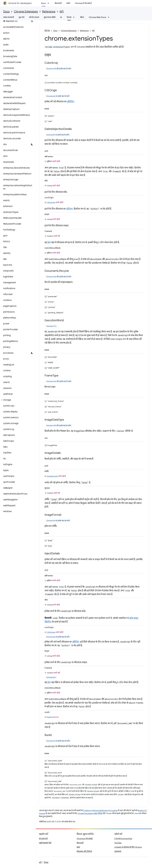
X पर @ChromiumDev (123, 839)
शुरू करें (21, 17)
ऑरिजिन (70, 102)
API (62, 12)
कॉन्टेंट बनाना (34, 17)
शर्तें (40, 862)
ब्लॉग (68, 3)
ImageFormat (52, 476)
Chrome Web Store (97, 17)
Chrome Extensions (26, 12)
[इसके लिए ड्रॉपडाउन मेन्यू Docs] (49, 3)
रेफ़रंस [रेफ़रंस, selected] (69, 17)
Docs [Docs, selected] (44, 3)
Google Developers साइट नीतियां (90, 813)
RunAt (49, 717)
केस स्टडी (58, 3)
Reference (49, 12)
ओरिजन (69, 209)
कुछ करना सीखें (50, 17)
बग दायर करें (43, 839)
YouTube (118, 843)
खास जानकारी (9, 17)
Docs (6, 12)
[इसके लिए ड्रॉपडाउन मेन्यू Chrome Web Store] (109, 17)
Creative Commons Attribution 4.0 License (100, 810)
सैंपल (82, 17)
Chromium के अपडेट (85, 839)
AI (61, 17)
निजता (46, 862)
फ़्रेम (49, 242)
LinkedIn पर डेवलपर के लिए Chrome (128, 847)
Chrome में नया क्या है (83, 3)
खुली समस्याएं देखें (45, 843)
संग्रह (78, 847)
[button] (17, 400)
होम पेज (47, 31)
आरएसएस (118, 851)
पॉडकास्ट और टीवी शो (84, 851)
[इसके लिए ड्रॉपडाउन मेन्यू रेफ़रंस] (75, 17)
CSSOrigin (51, 202)
